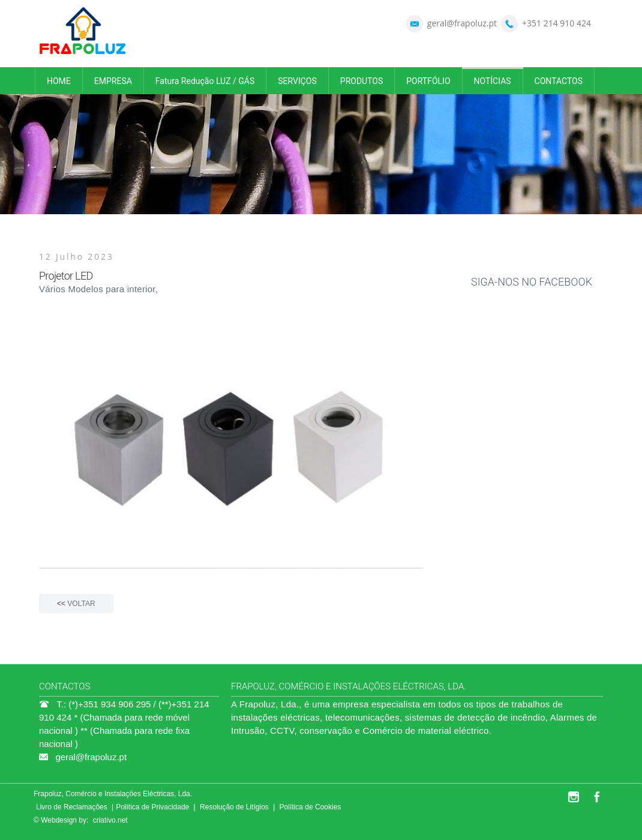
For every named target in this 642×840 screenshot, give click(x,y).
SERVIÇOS (297, 81)
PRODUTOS (361, 81)
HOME (59, 81)
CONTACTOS (559, 81)
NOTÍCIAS (493, 81)
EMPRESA (113, 81)
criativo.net (110, 820)
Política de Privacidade (152, 807)
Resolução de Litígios (234, 807)
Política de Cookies (310, 807)
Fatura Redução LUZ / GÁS (205, 81)
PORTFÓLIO (428, 81)
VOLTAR (76, 604)
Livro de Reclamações (72, 807)
